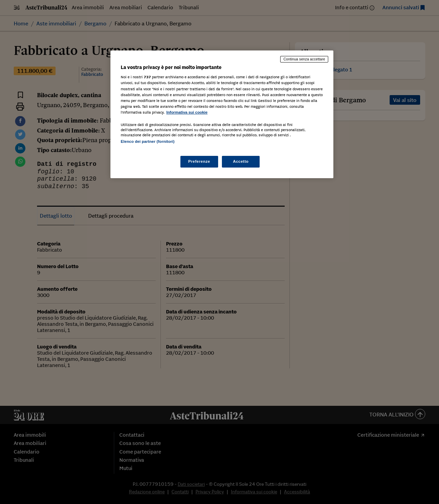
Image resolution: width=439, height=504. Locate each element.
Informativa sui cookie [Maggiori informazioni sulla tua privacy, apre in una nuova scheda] (187, 112)
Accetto (241, 161)
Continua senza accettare (304, 59)
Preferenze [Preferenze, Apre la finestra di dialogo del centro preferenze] (199, 161)
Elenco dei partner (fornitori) (148, 141)
